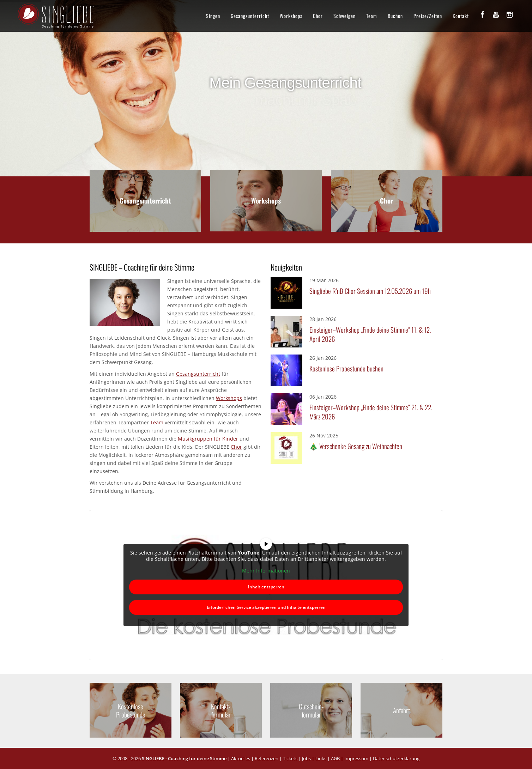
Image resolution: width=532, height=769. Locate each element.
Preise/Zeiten (428, 16)
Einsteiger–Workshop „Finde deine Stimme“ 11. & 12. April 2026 (370, 334)
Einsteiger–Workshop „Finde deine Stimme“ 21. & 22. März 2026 (371, 412)
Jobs (306, 758)
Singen (213, 16)
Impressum (356, 758)
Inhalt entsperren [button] (266, 586)
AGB (335, 758)
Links (321, 758)
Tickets (290, 758)
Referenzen (267, 758)
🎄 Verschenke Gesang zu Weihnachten (356, 446)
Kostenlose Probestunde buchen (346, 368)
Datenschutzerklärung (396, 758)
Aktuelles (241, 758)
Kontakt (461, 16)
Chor (318, 16)
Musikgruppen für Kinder (208, 439)
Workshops (291, 16)
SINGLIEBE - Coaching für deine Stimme (184, 758)
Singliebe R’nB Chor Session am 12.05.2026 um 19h (370, 291)
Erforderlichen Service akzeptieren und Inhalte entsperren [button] (266, 607)
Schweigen (344, 16)
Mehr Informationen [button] (266, 571)
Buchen (395, 16)
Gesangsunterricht (250, 16)
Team (372, 16)
